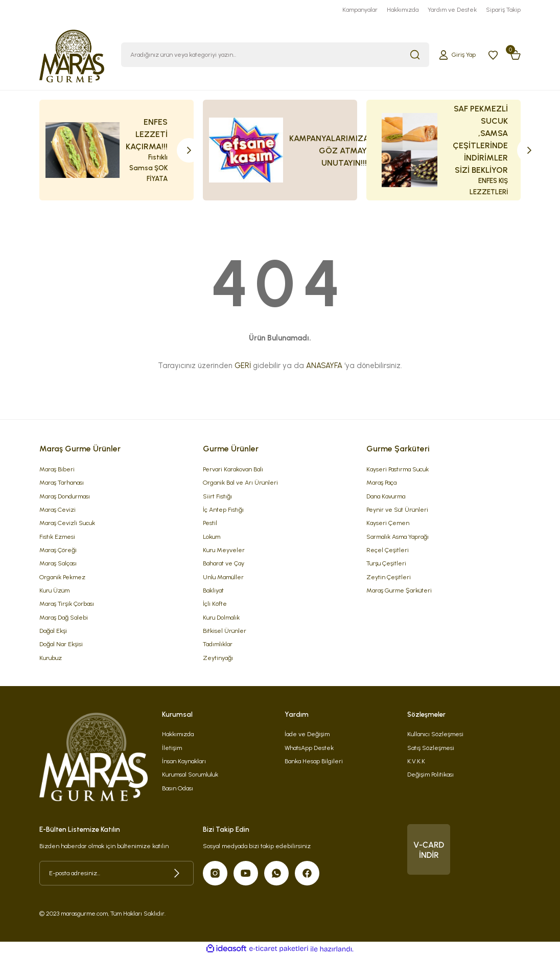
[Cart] (516, 55)
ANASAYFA (324, 366)
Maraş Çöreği (58, 550)
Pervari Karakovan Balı (233, 469)
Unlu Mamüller (223, 577)
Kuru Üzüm (54, 590)
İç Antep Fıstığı (223, 509)
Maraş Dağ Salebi (64, 617)
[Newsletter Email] (116, 873)
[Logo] (72, 54)
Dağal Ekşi (53, 631)
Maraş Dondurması (65, 496)
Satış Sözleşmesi (431, 748)
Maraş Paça (381, 482)
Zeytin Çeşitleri (389, 577)
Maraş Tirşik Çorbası (67, 604)
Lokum (212, 537)
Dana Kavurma (386, 496)
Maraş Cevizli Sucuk (67, 523)
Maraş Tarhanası (62, 482)
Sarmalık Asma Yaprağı (398, 537)
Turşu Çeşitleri (386, 563)
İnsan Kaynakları (184, 761)
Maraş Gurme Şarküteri (399, 590)
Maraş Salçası (58, 563)
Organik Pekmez (62, 577)
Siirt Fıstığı (217, 496)
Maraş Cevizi (57, 509)
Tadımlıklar (218, 644)
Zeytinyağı (218, 658)
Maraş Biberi (57, 469)
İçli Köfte (215, 604)
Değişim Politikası (430, 774)
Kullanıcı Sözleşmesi (435, 734)
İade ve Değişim (307, 734)
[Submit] (177, 873)
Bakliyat (213, 590)
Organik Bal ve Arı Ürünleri (240, 482)
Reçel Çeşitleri (388, 550)
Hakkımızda (178, 734)
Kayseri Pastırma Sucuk (398, 469)
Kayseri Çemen (388, 523)
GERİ (243, 366)
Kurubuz (51, 658)
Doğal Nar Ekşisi (61, 644)
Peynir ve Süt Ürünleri (397, 509)
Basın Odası (178, 788)
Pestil (210, 523)
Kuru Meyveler (224, 550)
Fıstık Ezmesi (57, 537)
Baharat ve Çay (224, 563)
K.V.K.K (416, 761)
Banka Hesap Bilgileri (314, 761)
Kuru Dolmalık (221, 617)
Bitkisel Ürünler (225, 631)
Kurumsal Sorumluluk (190, 774)
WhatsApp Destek (309, 748)
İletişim (172, 748)
